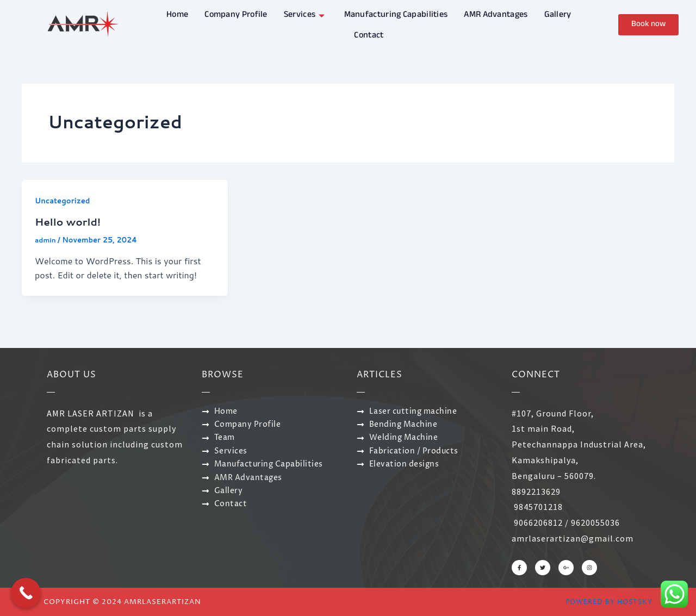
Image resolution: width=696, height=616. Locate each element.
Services (306, 14)
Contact (369, 33)
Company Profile (236, 14)
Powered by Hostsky (606, 601)
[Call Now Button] (26, 593)
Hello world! (70, 221)
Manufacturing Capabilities (396, 14)
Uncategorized (64, 201)
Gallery (558, 14)
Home (177, 14)
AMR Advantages (496, 14)
